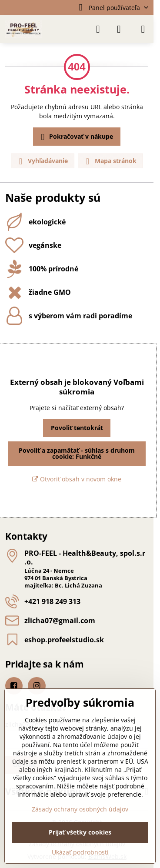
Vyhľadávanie (42, 161)
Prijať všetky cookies (80, 832)
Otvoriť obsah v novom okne (77, 479)
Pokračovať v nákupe (76, 137)
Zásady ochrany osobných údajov (80, 809)
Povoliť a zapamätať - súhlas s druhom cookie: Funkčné (77, 453)
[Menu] (143, 29)
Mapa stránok (110, 161)
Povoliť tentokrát (77, 428)
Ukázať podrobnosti (80, 852)
